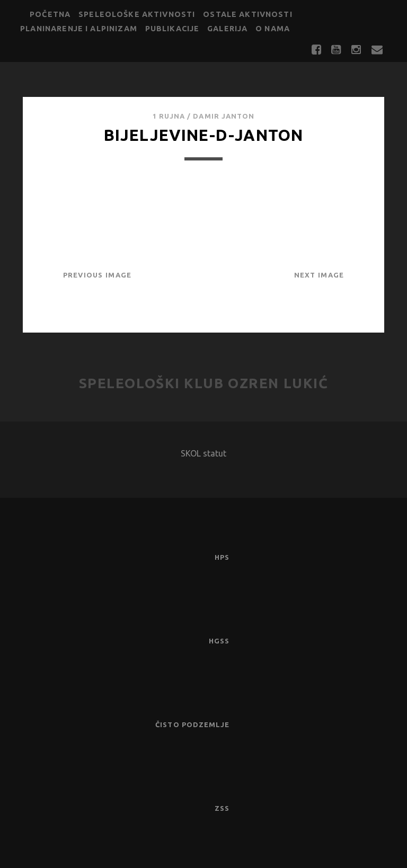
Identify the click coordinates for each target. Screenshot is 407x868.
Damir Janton (224, 116)
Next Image (319, 275)
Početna (50, 14)
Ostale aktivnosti (248, 14)
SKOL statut (203, 453)
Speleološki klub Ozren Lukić (204, 383)
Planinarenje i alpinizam (79, 29)
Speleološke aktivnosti (137, 14)
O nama (273, 29)
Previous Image (98, 275)
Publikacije (172, 29)
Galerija (227, 29)
